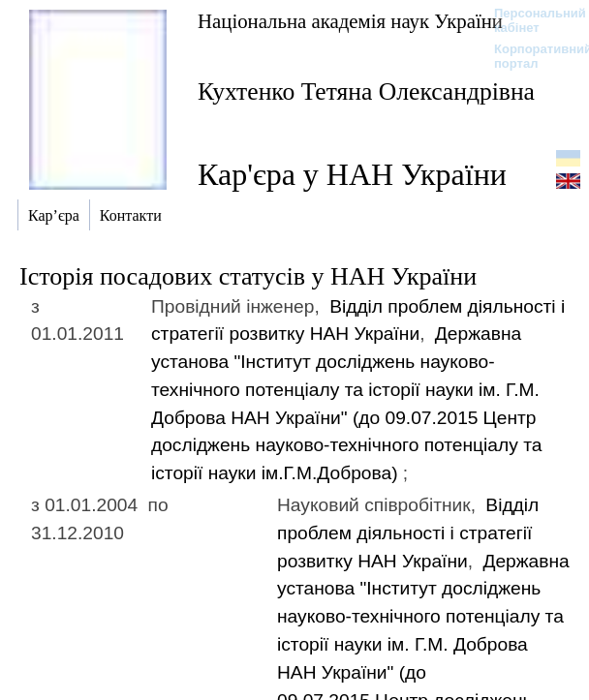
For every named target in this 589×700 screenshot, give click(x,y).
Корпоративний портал (530, 56)
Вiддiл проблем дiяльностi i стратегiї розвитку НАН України (408, 533)
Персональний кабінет (530, 20)
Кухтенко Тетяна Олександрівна (366, 91)
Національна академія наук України (350, 21)
